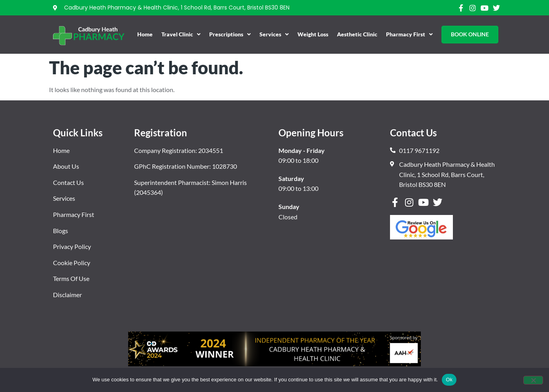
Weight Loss (313, 34)
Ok (449, 380)
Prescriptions (230, 34)
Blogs (61, 231)
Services (274, 34)
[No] (533, 380)
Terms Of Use (71, 278)
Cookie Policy (72, 263)
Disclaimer (67, 295)
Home (145, 34)
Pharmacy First (409, 34)
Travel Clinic (181, 34)
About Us (66, 166)
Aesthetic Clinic (357, 34)
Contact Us (68, 182)
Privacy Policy (72, 246)
